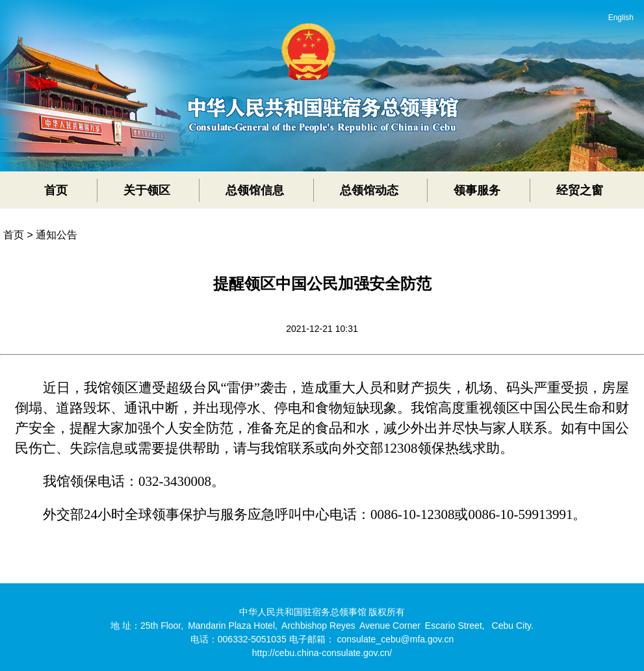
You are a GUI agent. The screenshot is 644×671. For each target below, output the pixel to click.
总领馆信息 (255, 190)
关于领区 (147, 190)
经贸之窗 (580, 190)
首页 (56, 190)
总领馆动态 (369, 190)
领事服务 (477, 190)
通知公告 (57, 235)
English (621, 18)
